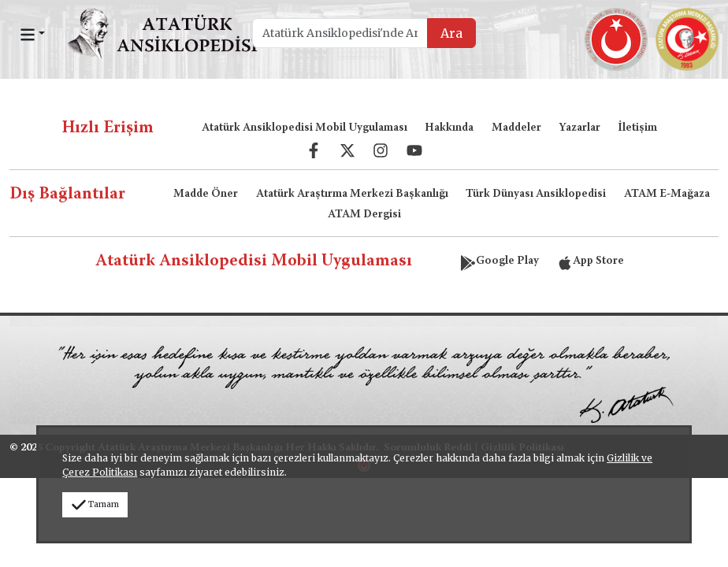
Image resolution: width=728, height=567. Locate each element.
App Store (591, 261)
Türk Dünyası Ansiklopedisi (536, 195)
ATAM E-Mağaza (667, 195)
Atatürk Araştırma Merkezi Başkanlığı (352, 195)
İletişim (637, 128)
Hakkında (449, 128)
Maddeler (516, 128)
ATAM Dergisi (364, 215)
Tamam (95, 504)
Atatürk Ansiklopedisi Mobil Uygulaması (305, 128)
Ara (451, 33)
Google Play (500, 261)
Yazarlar (579, 128)
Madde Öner (206, 195)
